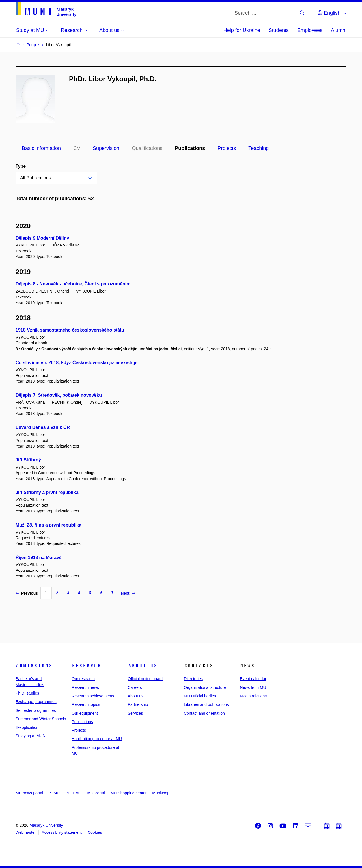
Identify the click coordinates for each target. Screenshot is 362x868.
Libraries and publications (206, 704)
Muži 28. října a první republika (49, 525)
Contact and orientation (204, 713)
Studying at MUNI (31, 736)
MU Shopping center (129, 793)
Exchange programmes (36, 702)
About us (143, 666)
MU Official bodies (200, 696)
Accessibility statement (62, 832)
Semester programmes (36, 710)
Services (135, 713)
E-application (27, 727)
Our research (83, 679)
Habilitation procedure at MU (97, 739)
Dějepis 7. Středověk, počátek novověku (59, 395)
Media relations (253, 696)
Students (279, 30)
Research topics (86, 704)
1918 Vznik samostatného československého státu (70, 330)
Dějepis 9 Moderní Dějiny (42, 238)
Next (128, 593)
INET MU (73, 793)
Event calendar (253, 679)
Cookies (95, 832)
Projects (227, 148)
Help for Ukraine (242, 30)
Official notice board (145, 679)
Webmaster (26, 832)
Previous (27, 593)
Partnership (138, 704)
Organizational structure (205, 687)
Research (86, 666)
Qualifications (147, 148)
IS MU (54, 793)
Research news (85, 687)
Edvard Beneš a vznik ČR (43, 427)
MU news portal (29, 793)
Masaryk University (46, 825)
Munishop (161, 793)
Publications (190, 148)
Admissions (34, 666)
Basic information (41, 148)
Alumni (339, 30)
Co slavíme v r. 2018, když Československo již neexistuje (77, 363)
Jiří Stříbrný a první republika (47, 492)
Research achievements (93, 696)
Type (21, 166)
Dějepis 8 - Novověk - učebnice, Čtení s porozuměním (73, 284)
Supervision (106, 148)
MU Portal (96, 793)
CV (77, 148)
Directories (193, 679)
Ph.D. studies (27, 693)
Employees (310, 30)
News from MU (253, 687)
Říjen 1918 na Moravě (39, 557)
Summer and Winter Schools (41, 719)
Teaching (258, 148)
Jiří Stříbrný (28, 460)
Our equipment (85, 713)
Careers (135, 687)
